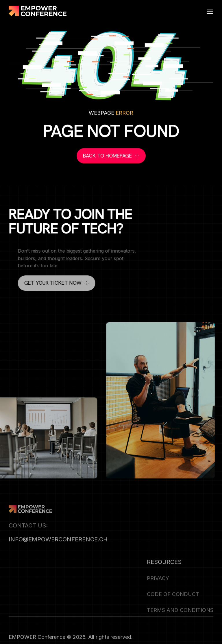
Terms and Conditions (180, 618)
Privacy (158, 586)
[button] (210, 11)
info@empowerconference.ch (58, 547)
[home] (38, 11)
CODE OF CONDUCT (173, 602)
